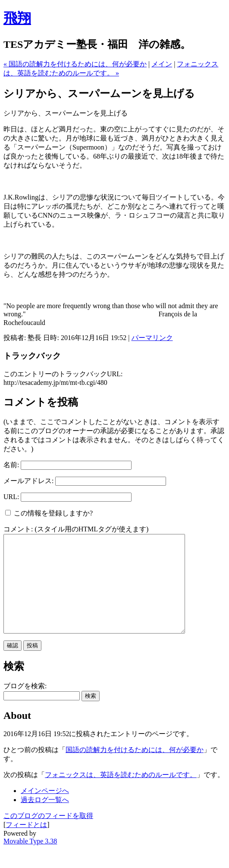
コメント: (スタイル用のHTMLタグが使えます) (76, 529)
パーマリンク (152, 338)
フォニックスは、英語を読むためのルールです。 (121, 794)
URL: (11, 497)
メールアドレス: (28, 481)
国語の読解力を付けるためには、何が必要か (135, 769)
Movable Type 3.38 (30, 860)
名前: (11, 465)
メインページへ (45, 810)
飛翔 (17, 18)
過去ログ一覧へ (45, 819)
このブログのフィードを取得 (48, 835)
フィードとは (26, 844)
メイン (162, 64)
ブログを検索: (25, 705)
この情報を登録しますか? (49, 513)
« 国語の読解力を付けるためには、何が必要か (75, 64)
